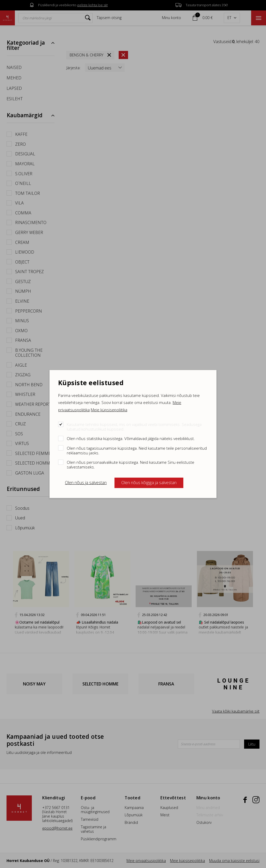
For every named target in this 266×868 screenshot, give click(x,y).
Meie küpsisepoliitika (109, 410)
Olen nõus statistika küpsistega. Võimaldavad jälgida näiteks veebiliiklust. (131, 438)
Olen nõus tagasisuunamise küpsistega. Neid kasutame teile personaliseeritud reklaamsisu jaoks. (137, 450)
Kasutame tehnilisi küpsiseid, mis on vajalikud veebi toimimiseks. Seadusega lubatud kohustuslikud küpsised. (134, 427)
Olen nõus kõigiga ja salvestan (149, 483)
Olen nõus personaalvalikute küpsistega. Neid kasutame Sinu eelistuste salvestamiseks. (131, 464)
